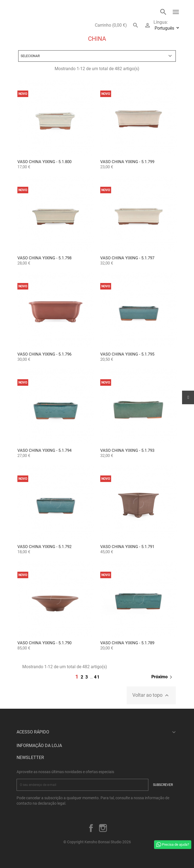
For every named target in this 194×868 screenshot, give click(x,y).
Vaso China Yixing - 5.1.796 (44, 354)
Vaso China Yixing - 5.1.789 (127, 643)
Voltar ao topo (151, 695)
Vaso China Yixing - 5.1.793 (127, 450)
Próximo (163, 677)
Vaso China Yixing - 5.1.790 (44, 643)
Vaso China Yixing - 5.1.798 (44, 258)
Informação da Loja (39, 746)
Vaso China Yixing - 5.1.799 (127, 162)
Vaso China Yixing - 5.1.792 (44, 547)
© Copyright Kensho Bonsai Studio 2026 (97, 842)
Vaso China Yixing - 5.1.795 (127, 354)
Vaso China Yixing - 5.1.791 (127, 547)
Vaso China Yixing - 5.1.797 (127, 258)
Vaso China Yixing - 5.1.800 (44, 162)
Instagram (103, 828)
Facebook (91, 828)
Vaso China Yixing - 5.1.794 (44, 450)
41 (97, 677)
